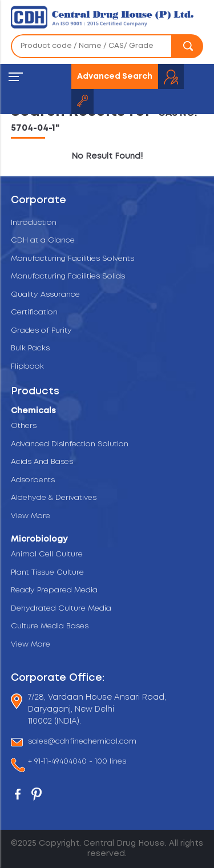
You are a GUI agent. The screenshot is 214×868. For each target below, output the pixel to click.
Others (24, 426)
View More (31, 516)
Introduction (34, 223)
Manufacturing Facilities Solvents (72, 259)
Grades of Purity (41, 331)
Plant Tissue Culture (47, 573)
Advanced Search (115, 76)
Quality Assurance (45, 295)
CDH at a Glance (43, 241)
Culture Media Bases (50, 626)
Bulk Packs (30, 348)
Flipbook (27, 367)
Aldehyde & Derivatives (54, 498)
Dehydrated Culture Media (61, 609)
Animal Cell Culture (47, 554)
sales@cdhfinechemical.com (82, 742)
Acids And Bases (42, 462)
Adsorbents (33, 480)
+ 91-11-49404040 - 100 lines (77, 763)
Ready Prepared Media (54, 590)
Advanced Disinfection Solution (70, 444)
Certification (34, 312)
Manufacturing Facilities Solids (68, 276)
